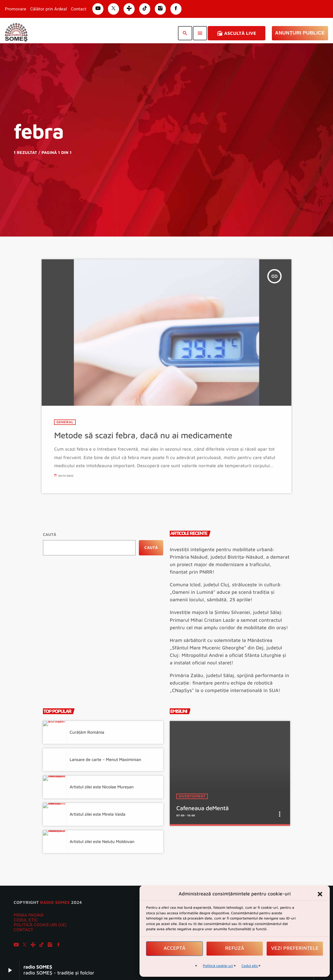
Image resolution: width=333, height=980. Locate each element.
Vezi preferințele (295, 948)
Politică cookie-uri (218, 966)
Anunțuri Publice (300, 33)
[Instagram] (50, 946)
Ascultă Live (237, 33)
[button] (320, 894)
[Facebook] (59, 946)
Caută (50, 534)
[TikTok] (42, 946)
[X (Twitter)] (25, 946)
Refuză (235, 948)
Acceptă (175, 948)
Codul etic (250, 966)
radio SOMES (55, 902)
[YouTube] (16, 946)
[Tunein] (33, 946)
